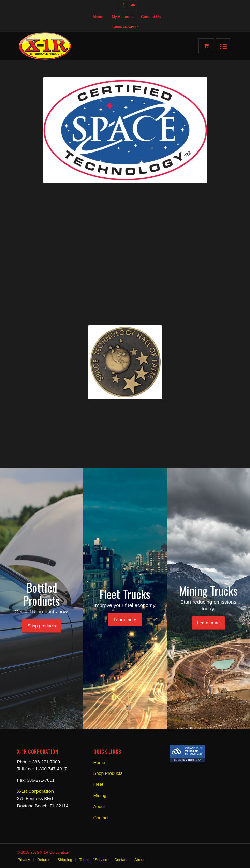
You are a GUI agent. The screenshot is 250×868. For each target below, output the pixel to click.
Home (99, 762)
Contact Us (151, 17)
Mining (100, 795)
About (98, 17)
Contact (101, 818)
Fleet (98, 784)
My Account (122, 17)
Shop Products (108, 773)
